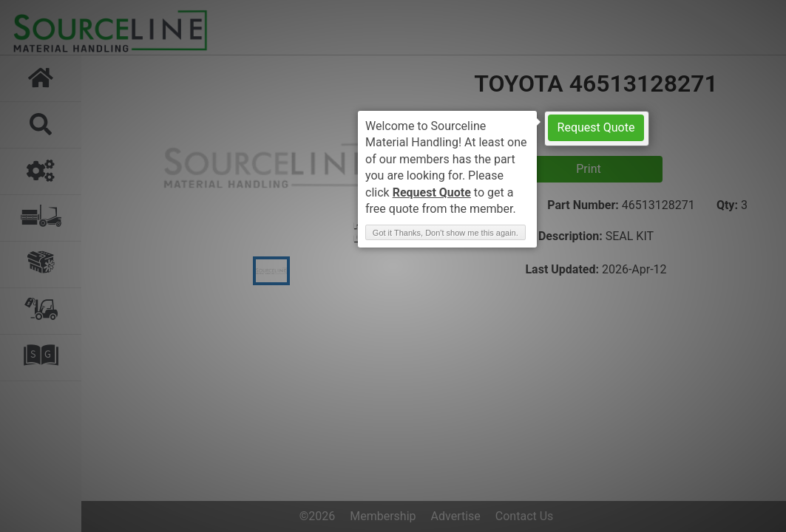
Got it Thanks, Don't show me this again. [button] (445, 233)
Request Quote (596, 127)
